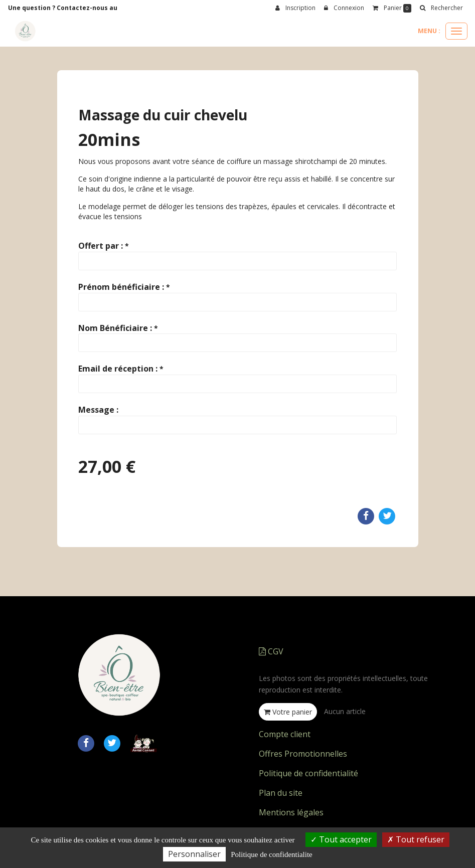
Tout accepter (341, 839)
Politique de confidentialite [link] (271, 854)
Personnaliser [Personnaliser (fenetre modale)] (194, 854)
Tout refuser (416, 839)
